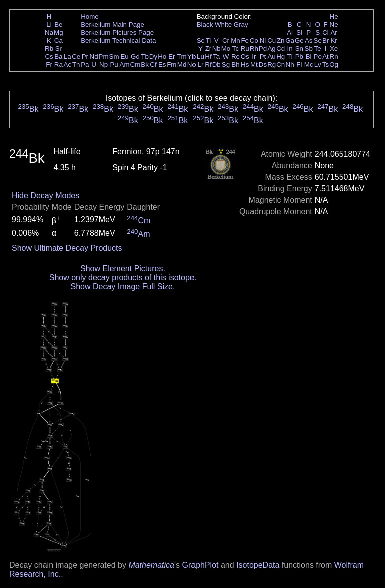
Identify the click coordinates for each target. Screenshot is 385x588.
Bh (235, 64)
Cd (280, 48)
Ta (216, 56)
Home (90, 16)
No (192, 64)
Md (182, 64)
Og (334, 64)
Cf (153, 64)
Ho (162, 56)
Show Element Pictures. (123, 269)
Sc (201, 40)
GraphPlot (200, 565)
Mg (58, 32)
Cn (280, 64)
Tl (290, 56)
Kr (334, 40)
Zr (208, 48)
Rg (271, 64)
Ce (76, 56)
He (334, 16)
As (309, 40)
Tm (182, 56)
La (67, 56)
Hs (245, 64)
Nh (290, 64)
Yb (191, 56)
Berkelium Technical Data (118, 40)
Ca (58, 40)
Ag (271, 48)
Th (76, 64)
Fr (49, 64)
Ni (263, 40)
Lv (318, 64)
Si (299, 32)
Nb (216, 48)
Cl (326, 32)
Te (318, 48)
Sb (309, 48)
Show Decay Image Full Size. (123, 287)
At (326, 56)
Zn (281, 40)
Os (245, 56)
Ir (254, 56)
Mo (226, 48)
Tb (145, 56)
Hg (280, 56)
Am (125, 64)
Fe (245, 40)
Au (271, 56)
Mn (235, 40)
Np (104, 64)
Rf (208, 64)
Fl (299, 64)
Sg (226, 64)
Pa (85, 64)
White (223, 24)
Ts (326, 64)
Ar (334, 32)
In (290, 48)
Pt (263, 56)
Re (235, 56)
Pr (85, 56)
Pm (104, 56)
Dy (153, 56)
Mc (309, 64)
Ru (245, 48)
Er (172, 56)
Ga (290, 40)
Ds (263, 64)
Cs (49, 56)
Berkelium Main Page (113, 24)
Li (49, 24)
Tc (235, 48)
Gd (135, 56)
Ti (208, 40)
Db (216, 64)
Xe (334, 48)
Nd (94, 56)
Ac (68, 64)
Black (205, 24)
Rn (334, 56)
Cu (271, 40)
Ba (58, 56)
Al (290, 32)
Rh (254, 48)
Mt (254, 64)
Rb (49, 48)
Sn (299, 48)
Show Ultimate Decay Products (67, 248)
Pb (299, 56)
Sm (114, 56)
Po (318, 56)
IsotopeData (258, 565)
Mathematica (151, 565)
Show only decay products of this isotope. (123, 278)
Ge (299, 40)
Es (162, 64)
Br (326, 40)
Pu (114, 64)
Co (254, 40)
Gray (241, 24)
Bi (309, 56)
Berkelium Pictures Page (117, 32)
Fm (172, 64)
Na (49, 32)
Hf (208, 56)
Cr (226, 40)
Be (58, 24)
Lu (200, 56)
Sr (58, 48)
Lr (201, 64)
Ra (58, 64)
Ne (334, 24)
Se (318, 40)
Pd (263, 48)
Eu (124, 56)
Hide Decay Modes (45, 196)
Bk (145, 64)
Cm (136, 64)
